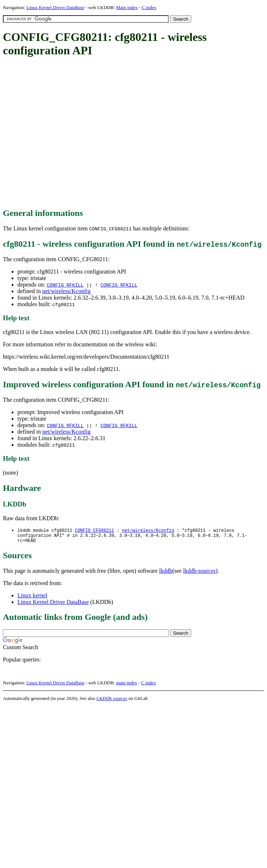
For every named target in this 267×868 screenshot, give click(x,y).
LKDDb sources (112, 701)
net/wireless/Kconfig (66, 291)
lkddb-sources (200, 573)
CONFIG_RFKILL (65, 285)
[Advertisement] (68, 133)
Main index (127, 7)
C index (149, 7)
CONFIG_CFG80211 (94, 531)
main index (127, 685)
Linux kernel (32, 598)
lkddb (166, 573)
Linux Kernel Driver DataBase (56, 7)
